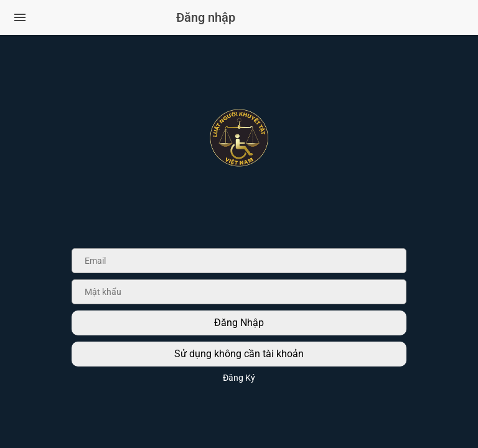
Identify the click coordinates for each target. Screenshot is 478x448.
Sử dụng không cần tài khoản (239, 354)
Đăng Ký (239, 378)
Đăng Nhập (239, 323)
